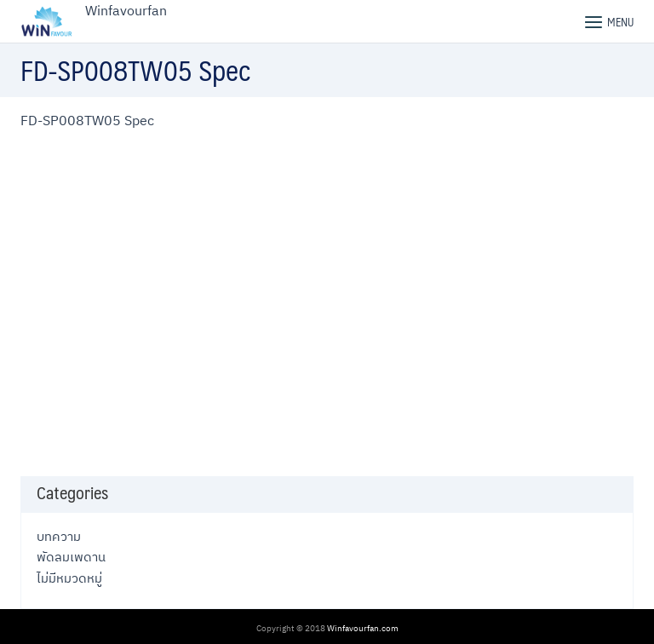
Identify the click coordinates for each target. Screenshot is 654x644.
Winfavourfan (126, 10)
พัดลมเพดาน (71, 556)
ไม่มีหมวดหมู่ (69, 578)
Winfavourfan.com (363, 628)
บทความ (59, 536)
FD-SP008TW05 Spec (87, 120)
